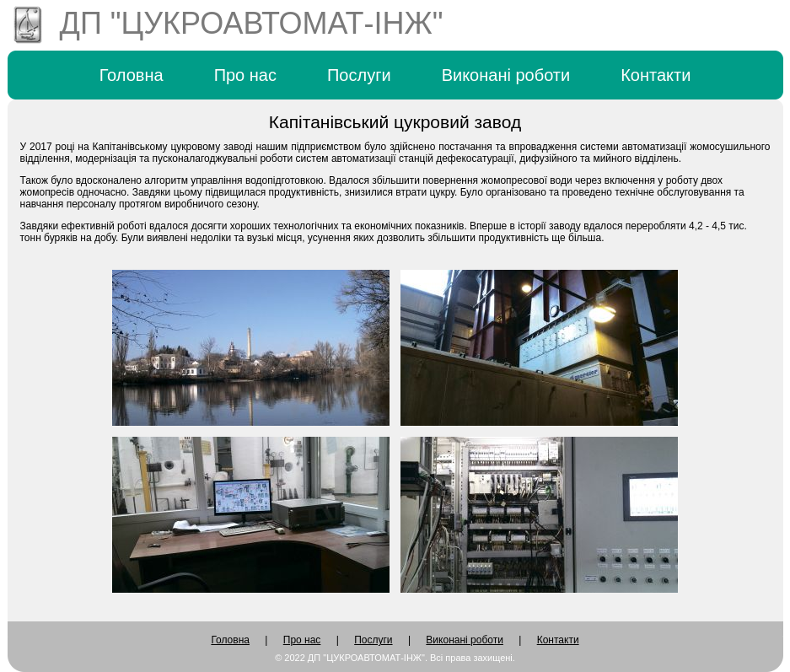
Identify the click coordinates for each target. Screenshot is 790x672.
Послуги (359, 75)
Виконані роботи (506, 75)
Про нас (245, 75)
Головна (132, 75)
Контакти (656, 75)
